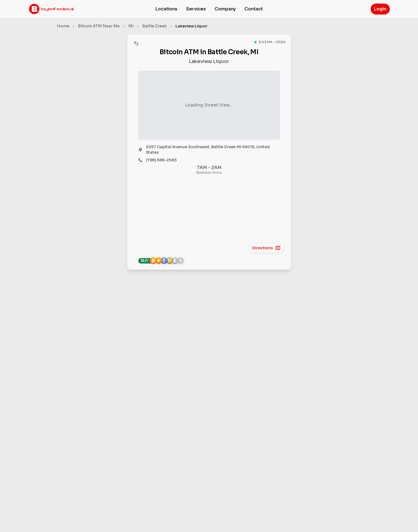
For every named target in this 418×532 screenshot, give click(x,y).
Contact (254, 9)
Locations (166, 9)
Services (196, 9)
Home (63, 26)
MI (131, 26)
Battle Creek (155, 26)
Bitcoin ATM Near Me (99, 26)
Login (380, 9)
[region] (209, 213)
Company (225, 9)
